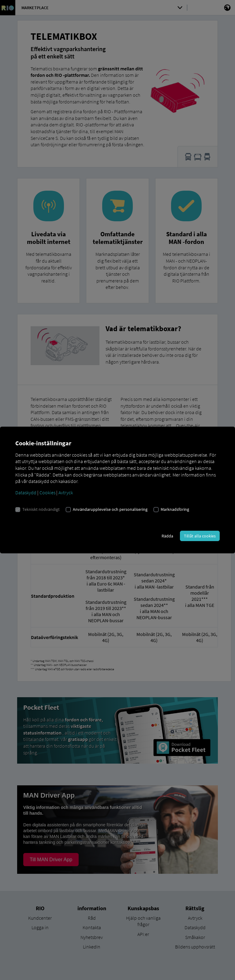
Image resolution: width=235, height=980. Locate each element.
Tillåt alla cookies (200, 536)
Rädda (167, 536)
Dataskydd (26, 492)
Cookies (47, 492)
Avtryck (66, 492)
